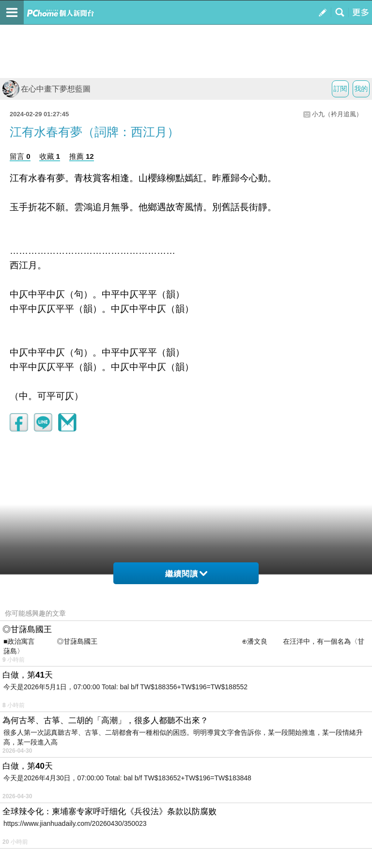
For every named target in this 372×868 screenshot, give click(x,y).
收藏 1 (50, 156)
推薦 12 (82, 156)
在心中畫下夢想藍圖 (46, 89)
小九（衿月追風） (337, 114)
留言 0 (20, 156)
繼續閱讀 (186, 574)
